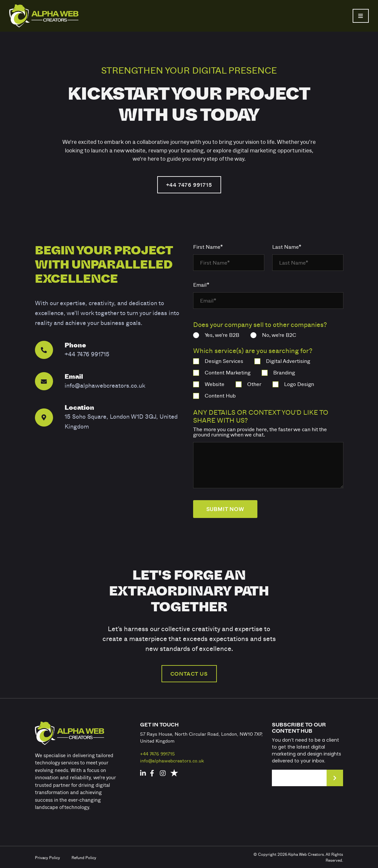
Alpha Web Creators (306, 854)
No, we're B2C (273, 335)
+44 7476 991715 (189, 185)
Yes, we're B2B (216, 335)
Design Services (218, 361)
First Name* (208, 247)
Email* (201, 285)
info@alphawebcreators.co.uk (172, 761)
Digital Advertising (282, 361)
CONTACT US (189, 674)
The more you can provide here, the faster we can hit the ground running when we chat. (260, 432)
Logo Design (293, 384)
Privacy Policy (47, 857)
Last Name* (287, 247)
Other (248, 384)
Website (209, 384)
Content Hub (214, 396)
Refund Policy (84, 857)
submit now (225, 509)
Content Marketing (222, 372)
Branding (278, 372)
